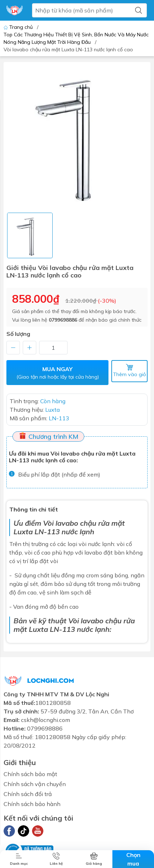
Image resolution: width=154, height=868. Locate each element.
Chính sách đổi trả (28, 794)
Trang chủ (19, 27)
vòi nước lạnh (96, 544)
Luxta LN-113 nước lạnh (69, 629)
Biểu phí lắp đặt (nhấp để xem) (59, 474)
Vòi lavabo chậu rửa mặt (84, 523)
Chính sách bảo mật (30, 774)
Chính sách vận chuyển (35, 784)
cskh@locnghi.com (46, 720)
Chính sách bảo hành (32, 804)
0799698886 (63, 320)
